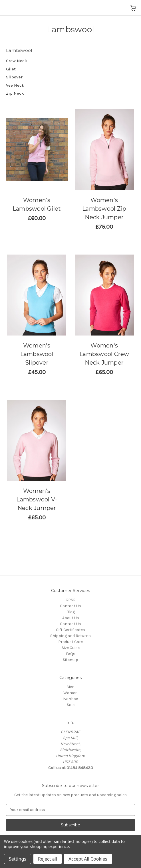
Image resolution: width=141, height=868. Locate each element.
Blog (71, 612)
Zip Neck (15, 93)
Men (70, 687)
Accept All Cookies (88, 859)
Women (70, 693)
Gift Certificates (70, 630)
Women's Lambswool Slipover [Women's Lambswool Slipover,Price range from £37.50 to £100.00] (37, 354)
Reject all (48, 859)
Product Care (70, 642)
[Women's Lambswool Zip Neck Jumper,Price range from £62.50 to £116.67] (104, 150)
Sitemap (70, 660)
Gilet (11, 69)
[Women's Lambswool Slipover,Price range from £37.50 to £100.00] (37, 295)
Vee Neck (15, 85)
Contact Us (70, 606)
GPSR (71, 600)
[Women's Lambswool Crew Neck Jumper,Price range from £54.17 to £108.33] (104, 295)
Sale (71, 705)
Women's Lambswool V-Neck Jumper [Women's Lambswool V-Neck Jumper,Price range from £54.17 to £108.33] (37, 499)
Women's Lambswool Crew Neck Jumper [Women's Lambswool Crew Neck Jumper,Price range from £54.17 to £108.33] (104, 354)
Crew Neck (17, 61)
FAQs (71, 654)
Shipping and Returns (70, 636)
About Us (71, 618)
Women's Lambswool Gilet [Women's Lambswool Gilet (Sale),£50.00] (37, 204)
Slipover (14, 77)
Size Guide (71, 648)
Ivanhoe (70, 699)
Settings (18, 859)
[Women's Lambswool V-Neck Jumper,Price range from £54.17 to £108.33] (37, 440)
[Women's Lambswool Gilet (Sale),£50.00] (37, 150)
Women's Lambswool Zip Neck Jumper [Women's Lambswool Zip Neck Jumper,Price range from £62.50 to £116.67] (104, 209)
